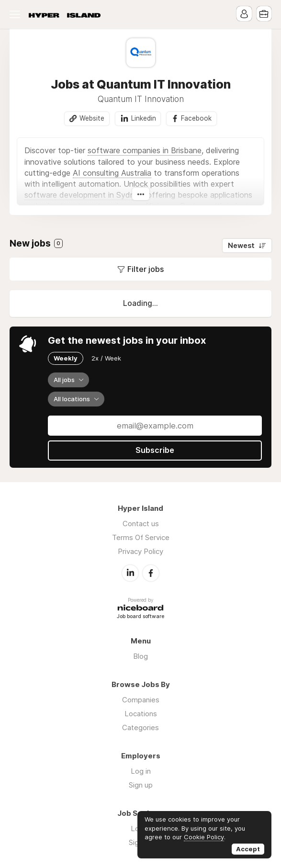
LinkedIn (130, 573)
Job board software (140, 616)
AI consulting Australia (112, 173)
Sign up (141, 784)
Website (91, 118)
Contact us (141, 524)
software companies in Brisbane (145, 151)
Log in (141, 771)
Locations (141, 713)
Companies (141, 699)
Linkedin (143, 118)
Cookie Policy (204, 837)
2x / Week (106, 358)
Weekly (66, 358)
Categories (140, 727)
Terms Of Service (141, 537)
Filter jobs (146, 270)
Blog (140, 656)
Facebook (197, 118)
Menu (17, 14)
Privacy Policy (140, 551)
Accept (248, 849)
